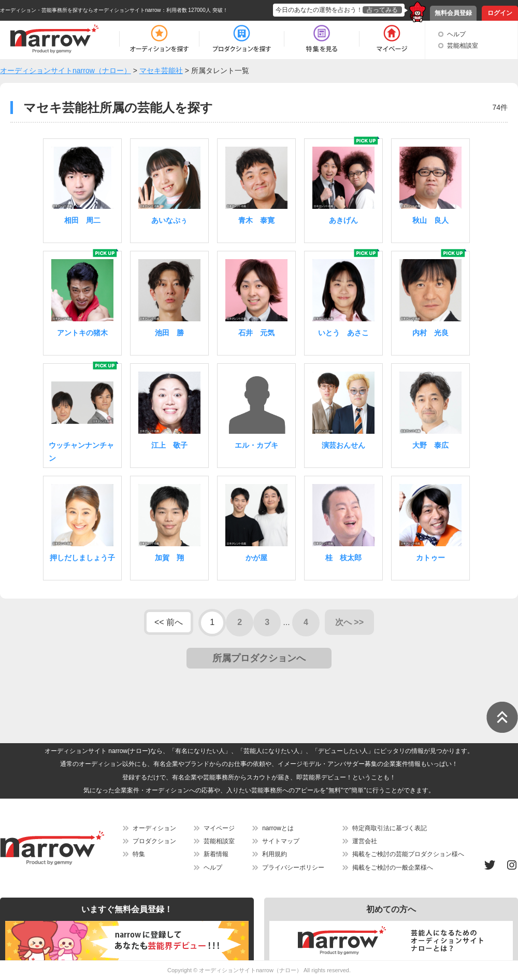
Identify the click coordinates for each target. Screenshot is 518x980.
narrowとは (278, 828)
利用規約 (275, 854)
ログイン (500, 13)
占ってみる (382, 10)
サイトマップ (281, 841)
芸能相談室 (463, 46)
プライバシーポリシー (293, 868)
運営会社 (365, 841)
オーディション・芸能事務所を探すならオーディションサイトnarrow (81, 10)
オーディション (154, 828)
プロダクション (154, 841)
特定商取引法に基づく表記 (390, 828)
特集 (139, 854)
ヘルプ (456, 34)
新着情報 (216, 854)
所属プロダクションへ (259, 658)
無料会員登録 (453, 13)
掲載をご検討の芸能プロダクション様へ (408, 854)
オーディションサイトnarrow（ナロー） (250, 970)
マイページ (219, 828)
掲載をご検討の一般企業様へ (393, 868)
